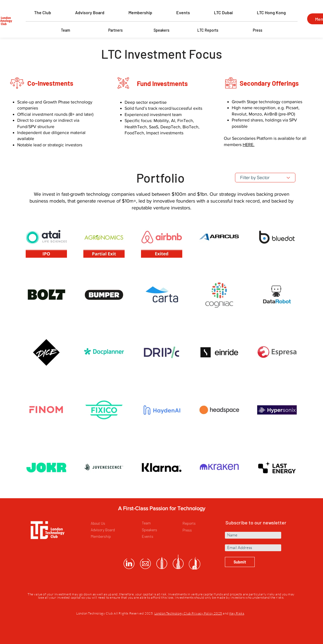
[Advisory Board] (110, 530)
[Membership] (110, 536)
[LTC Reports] (208, 30)
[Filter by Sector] (265, 178)
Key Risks (237, 613)
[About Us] (110, 523)
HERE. (249, 145)
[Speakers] (161, 30)
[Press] (257, 30)
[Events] (161, 536)
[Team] (66, 30)
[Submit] (240, 562)
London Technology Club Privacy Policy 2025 (188, 613)
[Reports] (202, 523)
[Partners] (115, 30)
